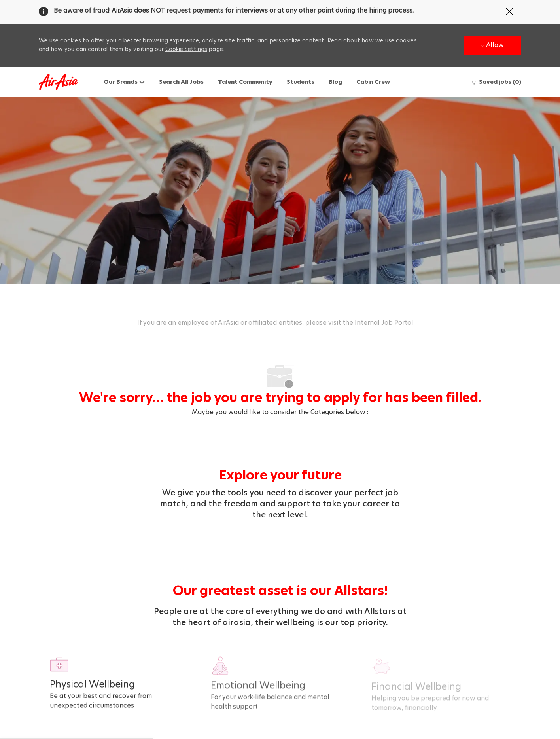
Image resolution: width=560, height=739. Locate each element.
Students (301, 82)
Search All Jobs (181, 82)
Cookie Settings (186, 49)
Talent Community (245, 82)
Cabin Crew (373, 82)
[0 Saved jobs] (496, 82)
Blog (335, 82)
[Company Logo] (59, 82)
